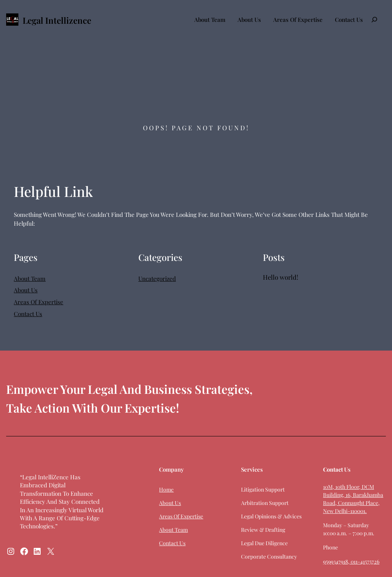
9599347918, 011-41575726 (351, 561)
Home (166, 489)
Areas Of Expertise (298, 20)
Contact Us (349, 20)
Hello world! (280, 277)
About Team (210, 20)
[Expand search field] (374, 20)
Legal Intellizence (57, 20)
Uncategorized (157, 278)
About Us (249, 20)
